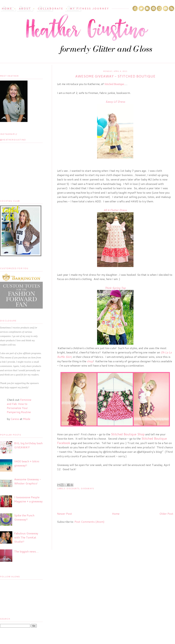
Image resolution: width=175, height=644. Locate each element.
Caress (15, 419)
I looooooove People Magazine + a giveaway (28, 499)
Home (116, 514)
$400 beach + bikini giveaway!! (27, 463)
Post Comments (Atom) (89, 522)
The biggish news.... (26, 551)
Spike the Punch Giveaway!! (24, 517)
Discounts (73, 489)
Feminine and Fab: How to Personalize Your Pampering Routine (19, 406)
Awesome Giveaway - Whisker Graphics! (28, 481)
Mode (27, 419)
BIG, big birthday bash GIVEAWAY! (28, 445)
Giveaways (87, 489)
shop (90, 361)
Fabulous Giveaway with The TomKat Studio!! (26, 537)
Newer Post (65, 514)
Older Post (166, 514)
